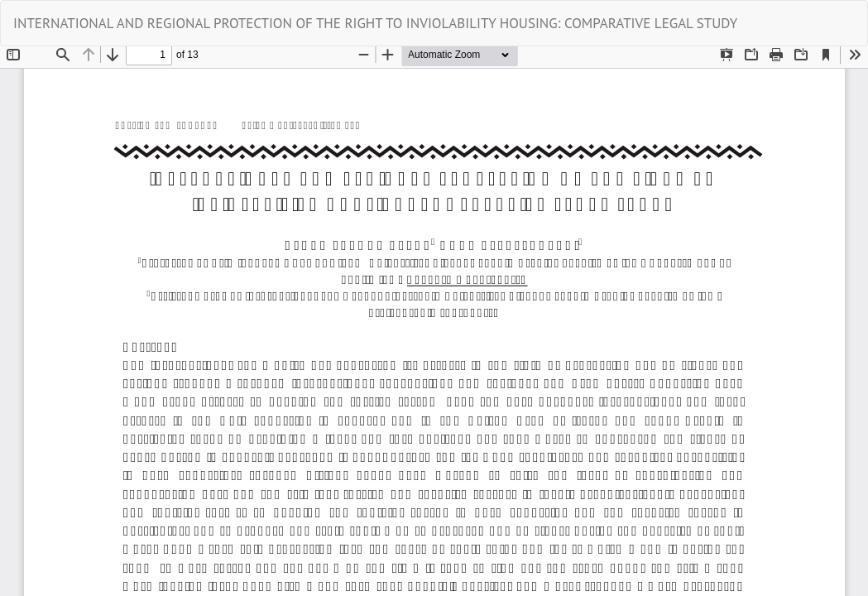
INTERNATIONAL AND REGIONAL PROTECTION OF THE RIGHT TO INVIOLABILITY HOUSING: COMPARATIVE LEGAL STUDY (375, 23)
